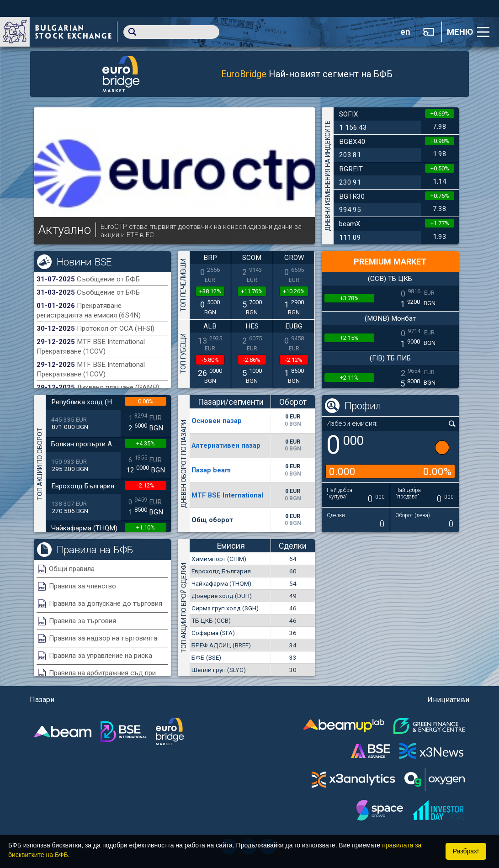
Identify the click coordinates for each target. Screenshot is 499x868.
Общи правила (72, 569)
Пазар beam (211, 470)
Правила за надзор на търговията (103, 638)
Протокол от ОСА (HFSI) (116, 328)
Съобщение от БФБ (108, 279)
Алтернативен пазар (226, 445)
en (405, 32)
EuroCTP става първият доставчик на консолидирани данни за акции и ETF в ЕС (201, 231)
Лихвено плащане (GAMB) (118, 387)
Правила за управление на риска (101, 656)
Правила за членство (82, 586)
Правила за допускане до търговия (106, 603)
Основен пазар (217, 421)
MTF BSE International (227, 495)
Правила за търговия (82, 621)
